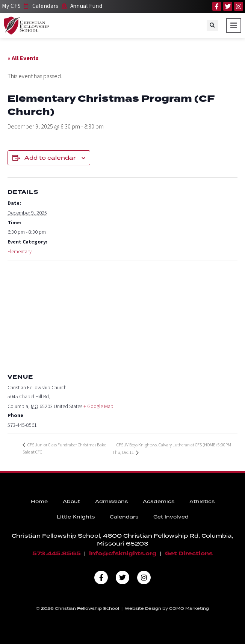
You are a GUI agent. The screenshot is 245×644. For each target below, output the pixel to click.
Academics (159, 501)
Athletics (202, 501)
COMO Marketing (189, 608)
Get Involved (171, 517)
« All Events (23, 58)
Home (39, 501)
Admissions (111, 501)
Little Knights (76, 517)
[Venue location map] (122, 315)
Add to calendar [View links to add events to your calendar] (50, 158)
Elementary (20, 251)
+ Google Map (98, 406)
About (71, 501)
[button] (212, 26)
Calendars (124, 517)
